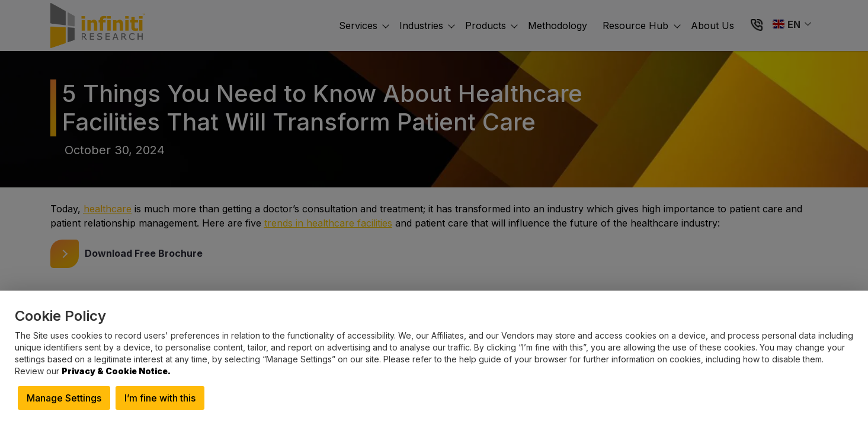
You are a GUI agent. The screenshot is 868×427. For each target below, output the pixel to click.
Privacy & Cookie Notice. (116, 371)
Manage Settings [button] (64, 398)
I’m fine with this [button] (160, 398)
